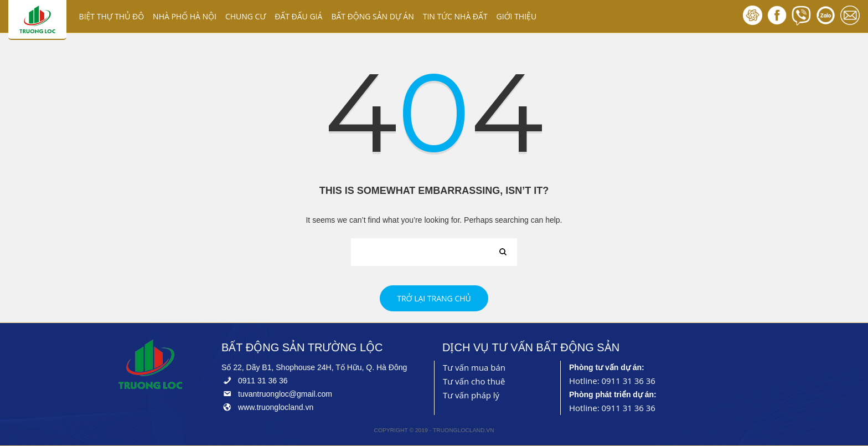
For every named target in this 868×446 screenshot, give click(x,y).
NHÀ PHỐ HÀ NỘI (185, 16)
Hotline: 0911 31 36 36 (612, 381)
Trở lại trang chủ (434, 298)
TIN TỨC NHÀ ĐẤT (455, 16)
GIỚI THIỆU (517, 16)
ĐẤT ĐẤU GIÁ (298, 16)
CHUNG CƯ (246, 16)
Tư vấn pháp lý (471, 395)
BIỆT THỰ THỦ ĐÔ (112, 16)
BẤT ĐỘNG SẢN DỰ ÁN (372, 16)
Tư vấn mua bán (474, 367)
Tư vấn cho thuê (474, 381)
